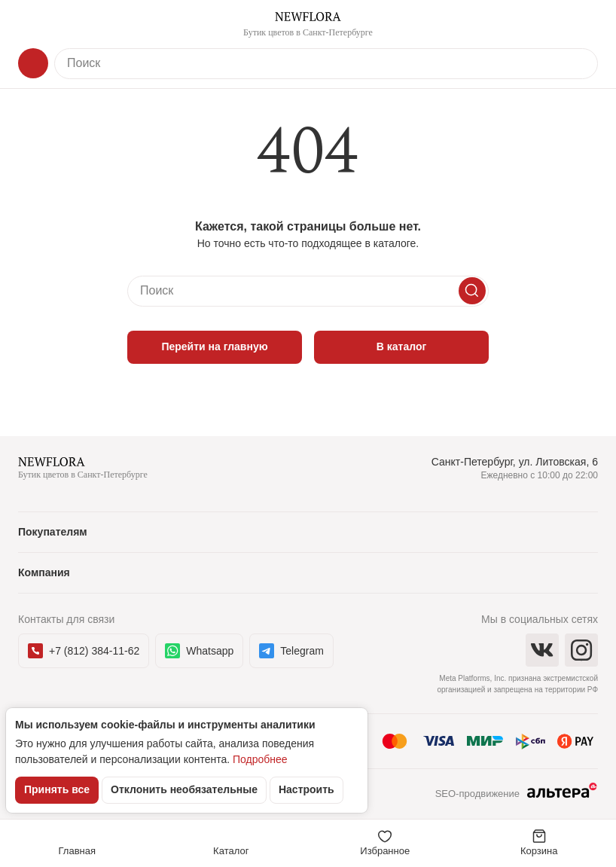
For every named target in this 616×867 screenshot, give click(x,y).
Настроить (306, 789)
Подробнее (260, 759)
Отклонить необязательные (184, 789)
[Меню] (33, 24)
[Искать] (472, 291)
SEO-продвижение (517, 795)
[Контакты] (583, 24)
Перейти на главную (214, 346)
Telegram (291, 651)
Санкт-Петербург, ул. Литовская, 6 (515, 462)
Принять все (57, 789)
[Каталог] (33, 63)
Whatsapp (199, 651)
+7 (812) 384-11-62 (84, 651)
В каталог (402, 346)
